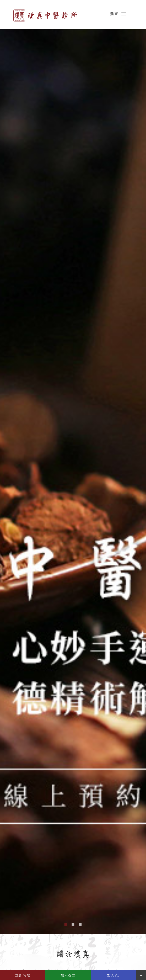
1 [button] (66, 924)
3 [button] (80, 924)
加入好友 (68, 975)
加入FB (113, 975)
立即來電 (23, 975)
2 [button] (73, 924)
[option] (73, 477)
